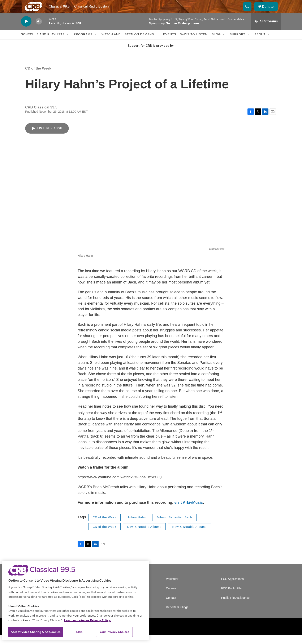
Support (237, 44)
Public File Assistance (235, 607)
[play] (26, 30)
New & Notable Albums (144, 536)
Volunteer (172, 588)
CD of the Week (38, 77)
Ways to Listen (194, 44)
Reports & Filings (177, 616)
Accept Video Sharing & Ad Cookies (36, 632)
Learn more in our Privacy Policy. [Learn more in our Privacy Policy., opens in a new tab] (87, 620)
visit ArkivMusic (189, 511)
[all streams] (266, 30)
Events (170, 44)
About (260, 44)
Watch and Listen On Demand (128, 44)
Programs (83, 44)
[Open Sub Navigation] (68, 44)
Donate (270, 11)
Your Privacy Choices (114, 632)
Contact (171, 607)
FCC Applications (232, 588)
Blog (216, 44)
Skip (79, 632)
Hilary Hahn (137, 526)
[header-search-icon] (249, 11)
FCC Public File (231, 597)
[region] (75, 600)
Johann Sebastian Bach (174, 526)
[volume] (39, 30)
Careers (171, 597)
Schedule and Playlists (43, 44)
